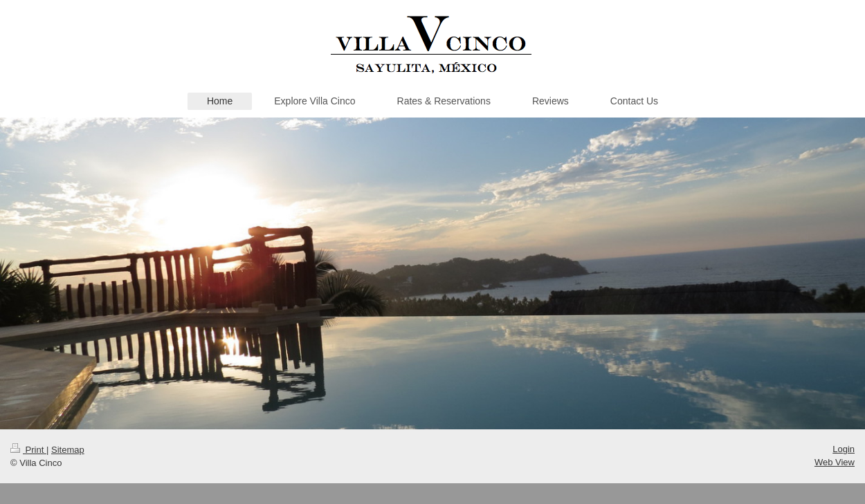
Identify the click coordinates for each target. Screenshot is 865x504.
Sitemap (68, 450)
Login (844, 449)
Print (28, 450)
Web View (835, 462)
